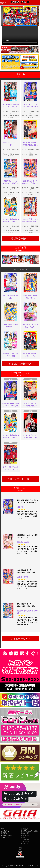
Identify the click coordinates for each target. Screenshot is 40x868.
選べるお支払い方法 (7, 835)
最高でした (21, 507)
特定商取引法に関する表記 (29, 831)
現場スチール (5, 837)
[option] (20, 16)
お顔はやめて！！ (24, 577)
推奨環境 (4, 833)
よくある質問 (25, 839)
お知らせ (24, 837)
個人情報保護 (25, 833)
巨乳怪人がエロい (24, 542)
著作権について (26, 835)
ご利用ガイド (5, 831)
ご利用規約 (25, 829)
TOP (2, 829)
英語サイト (25, 844)
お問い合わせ (25, 842)
